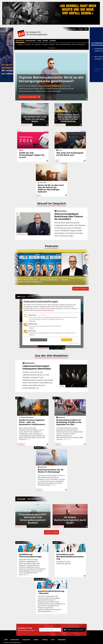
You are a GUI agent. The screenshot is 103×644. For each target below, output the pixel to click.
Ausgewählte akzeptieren (39, 340)
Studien (45, 41)
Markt (63, 386)
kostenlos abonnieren (74, 630)
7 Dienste (32, 321)
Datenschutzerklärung (46, 310)
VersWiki (53, 41)
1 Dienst (32, 328)
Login (80, 29)
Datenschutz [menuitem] (14, 640)
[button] (86, 99)
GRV (57, 161)
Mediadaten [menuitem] (61, 640)
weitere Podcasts (80, 289)
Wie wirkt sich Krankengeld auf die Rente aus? (70, 154)
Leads (39, 41)
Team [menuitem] (52, 640)
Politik (58, 444)
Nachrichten (20, 41)
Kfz (17, 398)
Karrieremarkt (31, 41)
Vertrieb (38, 448)
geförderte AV (27, 125)
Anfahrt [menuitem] (35, 640)
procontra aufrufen (30, 97)
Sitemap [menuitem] (44, 640)
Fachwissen (21, 543)
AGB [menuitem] (5, 640)
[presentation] (17, 267)
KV (54, 398)
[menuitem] (70, 29)
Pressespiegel (71, 29)
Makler (39, 490)
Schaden (21, 444)
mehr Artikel (52, 532)
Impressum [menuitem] (26, 640)
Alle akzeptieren (67, 340)
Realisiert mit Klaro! (74, 343)
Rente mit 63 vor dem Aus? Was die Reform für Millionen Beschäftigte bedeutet (51, 188)
